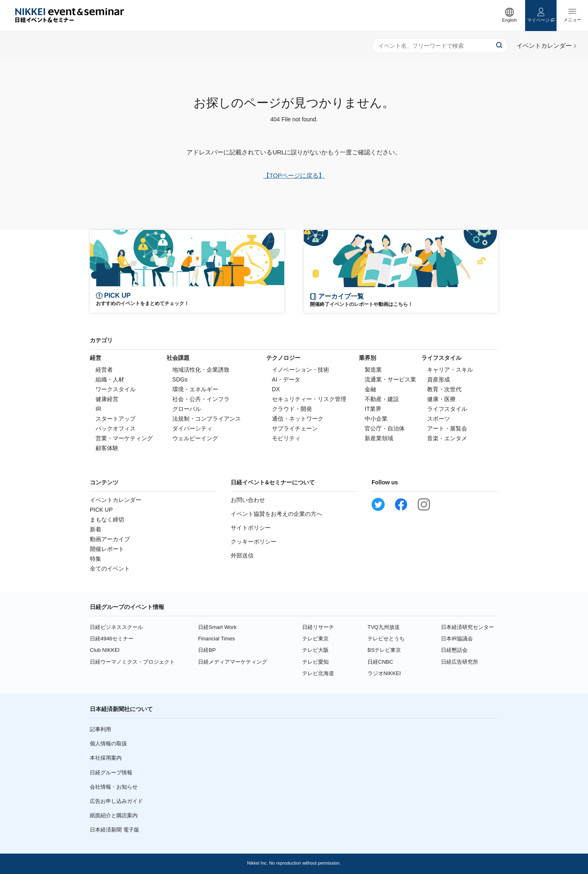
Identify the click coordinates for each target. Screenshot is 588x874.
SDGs (180, 379)
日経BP (207, 650)
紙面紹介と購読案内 (114, 815)
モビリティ (286, 438)
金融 (370, 389)
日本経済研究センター (468, 627)
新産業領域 (379, 438)
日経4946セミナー (112, 639)
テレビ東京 (315, 639)
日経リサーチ (318, 627)
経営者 (104, 370)
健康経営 (107, 399)
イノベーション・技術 (301, 370)
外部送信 (242, 555)
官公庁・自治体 (385, 428)
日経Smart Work (217, 627)
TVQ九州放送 (384, 627)
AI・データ (286, 379)
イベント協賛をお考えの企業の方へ (276, 514)
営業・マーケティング (124, 438)
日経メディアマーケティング (233, 662)
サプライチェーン (295, 428)
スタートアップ (116, 419)
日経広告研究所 (460, 662)
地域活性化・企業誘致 (201, 370)
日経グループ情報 (111, 773)
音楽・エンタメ (447, 438)
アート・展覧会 (447, 428)
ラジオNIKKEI (384, 673)
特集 (96, 559)
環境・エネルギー (195, 389)
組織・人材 (110, 379)
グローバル (187, 409)
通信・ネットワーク (298, 419)
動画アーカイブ (110, 539)
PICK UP (101, 510)
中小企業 (376, 419)
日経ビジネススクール (116, 627)
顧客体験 (107, 448)
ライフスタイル (447, 409)
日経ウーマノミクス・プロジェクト (132, 662)
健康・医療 (441, 399)
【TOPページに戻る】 (294, 175)
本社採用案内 (106, 758)
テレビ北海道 (318, 673)
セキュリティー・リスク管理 (309, 399)
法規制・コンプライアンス (207, 419)
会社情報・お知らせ (114, 787)
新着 (96, 529)
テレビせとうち (386, 639)
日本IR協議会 (457, 639)
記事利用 (100, 729)
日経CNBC (380, 662)
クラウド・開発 (292, 409)
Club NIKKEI (105, 650)
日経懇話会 (454, 650)
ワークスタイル (116, 389)
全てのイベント (110, 569)
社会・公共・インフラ (201, 399)
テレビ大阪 (315, 650)
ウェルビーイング (195, 438)
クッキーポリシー (254, 542)
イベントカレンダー (116, 500)
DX (276, 389)
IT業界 (373, 409)
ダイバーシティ (192, 428)
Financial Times (216, 639)
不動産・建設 (382, 399)
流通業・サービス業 (390, 379)
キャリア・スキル (450, 370)
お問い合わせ (248, 500)
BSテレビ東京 (384, 650)
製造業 (373, 370)
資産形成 (439, 379)
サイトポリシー (251, 528)
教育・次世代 (444, 389)
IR (98, 409)
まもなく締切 (107, 519)
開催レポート (107, 549)
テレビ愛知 (315, 662)
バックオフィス (116, 428)
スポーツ (439, 419)
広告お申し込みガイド (116, 801)
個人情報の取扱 (108, 744)
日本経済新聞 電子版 (115, 830)
